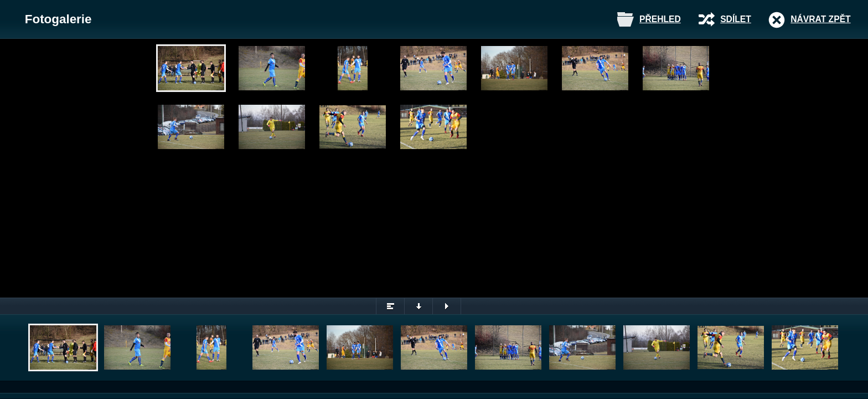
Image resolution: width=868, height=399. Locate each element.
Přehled (660, 19)
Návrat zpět (820, 19)
